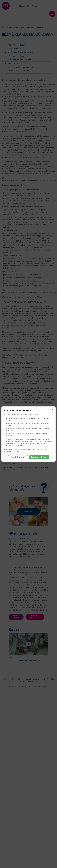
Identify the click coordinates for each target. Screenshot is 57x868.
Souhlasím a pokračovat (39, 457)
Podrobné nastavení (18, 457)
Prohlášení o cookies (11, 451)
